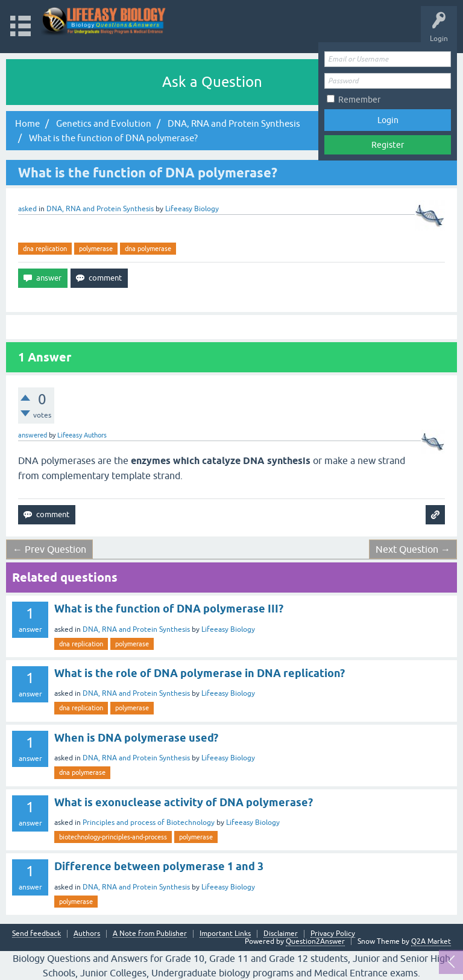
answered (33, 435)
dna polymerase (148, 249)
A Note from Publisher (150, 934)
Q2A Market (431, 941)
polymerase (96, 249)
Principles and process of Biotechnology (149, 822)
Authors (87, 934)
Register (388, 145)
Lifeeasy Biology (228, 629)
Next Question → (413, 549)
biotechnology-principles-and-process (113, 837)
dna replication (45, 249)
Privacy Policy (333, 934)
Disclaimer (281, 934)
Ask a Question (212, 82)
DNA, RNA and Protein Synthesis (100, 209)
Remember (359, 100)
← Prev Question (49, 549)
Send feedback (36, 934)
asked (27, 209)
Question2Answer (315, 941)
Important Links (225, 934)
